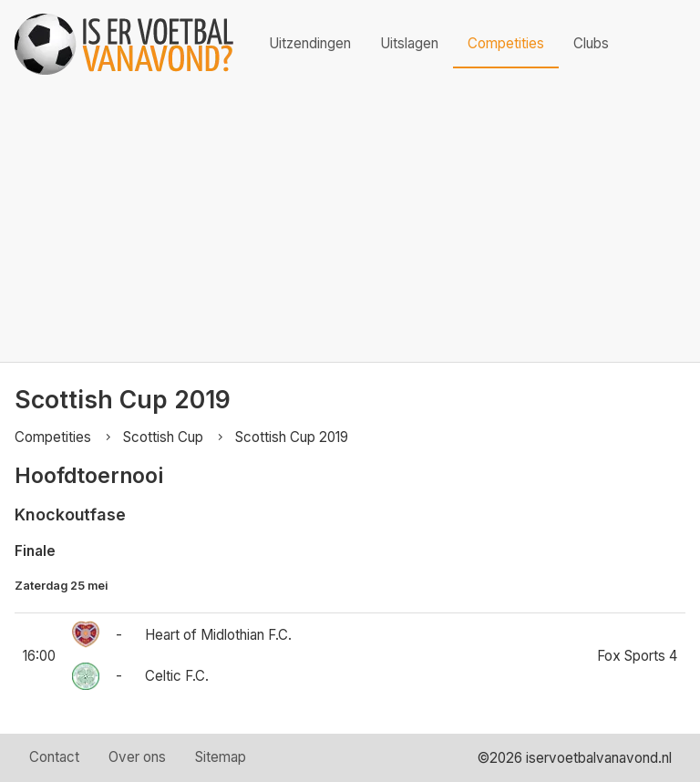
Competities (506, 43)
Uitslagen (409, 43)
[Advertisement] (350, 225)
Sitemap (221, 757)
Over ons (137, 757)
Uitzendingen (310, 43)
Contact (54, 757)
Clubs (591, 43)
